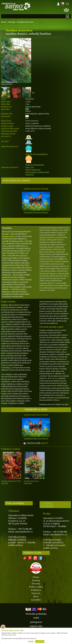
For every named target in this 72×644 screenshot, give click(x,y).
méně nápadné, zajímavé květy (37, 172)
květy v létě (30, 167)
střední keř (30, 175)
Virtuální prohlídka (47, 505)
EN (67, 4)
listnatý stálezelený (33, 170)
